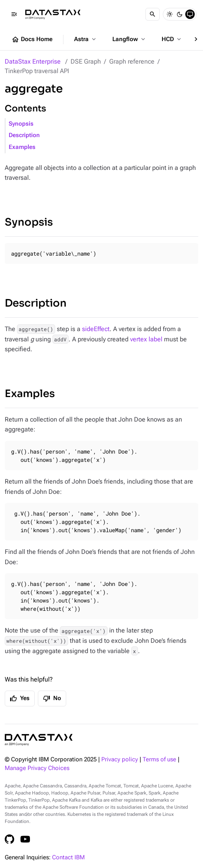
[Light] (169, 14)
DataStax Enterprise (33, 61)
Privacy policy (120, 760)
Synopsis (21, 124)
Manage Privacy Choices (37, 768)
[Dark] (180, 14)
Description (24, 135)
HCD (172, 39)
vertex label (146, 339)
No (52, 699)
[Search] (153, 14)
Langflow (129, 39)
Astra (86, 39)
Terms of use (159, 760)
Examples (22, 147)
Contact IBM (68, 858)
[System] (190, 14)
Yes (20, 699)
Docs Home (32, 40)
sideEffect (96, 329)
